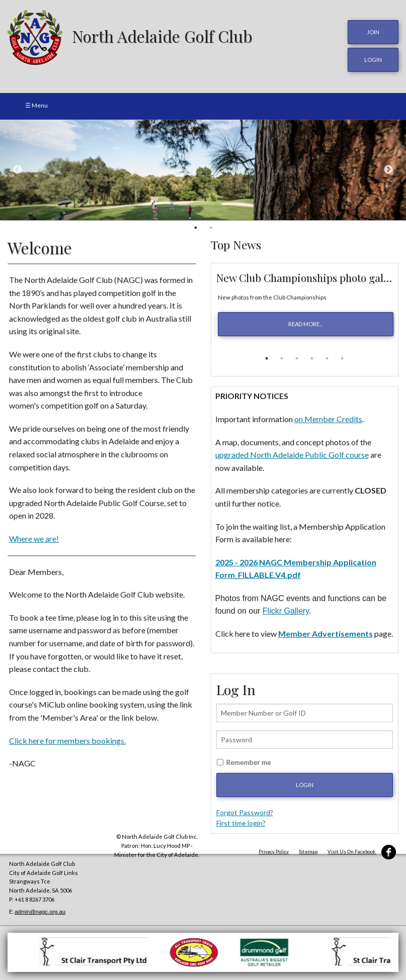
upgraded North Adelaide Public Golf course (292, 453)
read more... (305, 322)
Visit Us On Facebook (362, 850)
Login (305, 783)
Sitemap (308, 850)
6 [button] (342, 357)
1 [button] (196, 226)
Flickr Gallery (286, 609)
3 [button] (297, 357)
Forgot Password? (245, 810)
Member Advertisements (326, 631)
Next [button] (388, 168)
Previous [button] (18, 168)
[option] (203, 168)
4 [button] (312, 357)
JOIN (373, 32)
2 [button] (211, 226)
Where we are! (34, 536)
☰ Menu (36, 103)
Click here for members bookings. (67, 739)
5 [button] (327, 357)
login (373, 59)
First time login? (241, 821)
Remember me (249, 760)
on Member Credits (328, 417)
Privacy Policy (274, 850)
